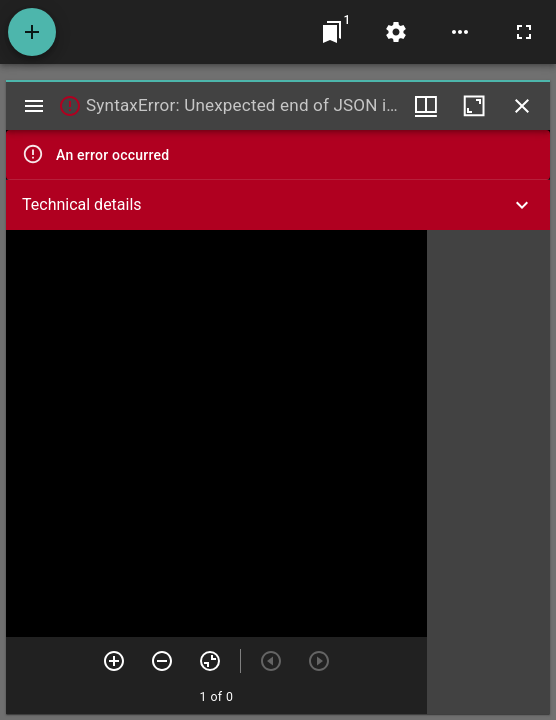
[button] (278, 205)
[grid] (488, 472)
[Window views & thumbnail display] (426, 106)
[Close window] (522, 106)
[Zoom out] (162, 661)
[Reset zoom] (210, 661)
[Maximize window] (474, 106)
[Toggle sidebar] (34, 106)
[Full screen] (524, 32)
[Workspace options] (460, 32)
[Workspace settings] (396, 32)
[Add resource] (32, 32)
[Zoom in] (114, 661)
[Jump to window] (332, 32)
